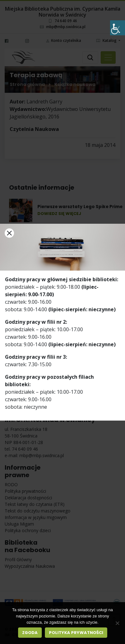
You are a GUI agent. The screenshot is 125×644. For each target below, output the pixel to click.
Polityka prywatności (76, 633)
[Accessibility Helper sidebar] (118, 28)
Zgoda (30, 633)
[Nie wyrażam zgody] (117, 623)
